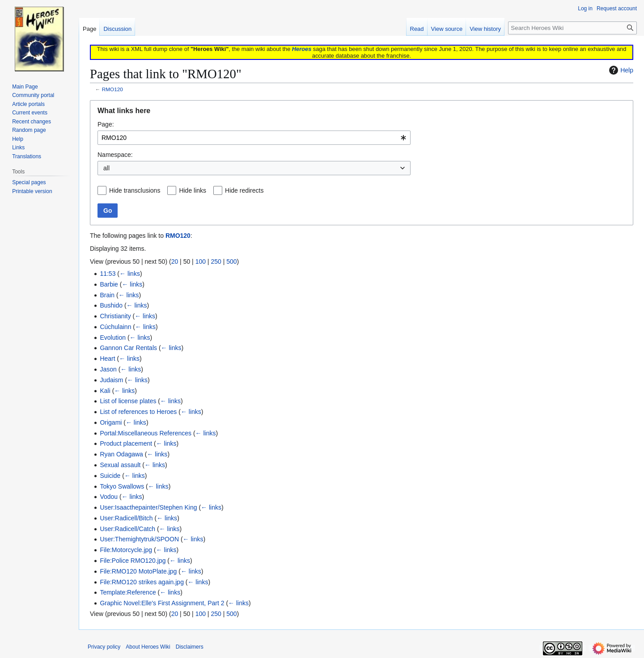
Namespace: (115, 155)
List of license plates (128, 401)
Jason (108, 369)
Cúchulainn (115, 327)
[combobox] (254, 138)
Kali (105, 391)
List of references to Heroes (138, 412)
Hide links (193, 190)
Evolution (113, 337)
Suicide (110, 476)
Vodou (109, 497)
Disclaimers (190, 647)
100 (201, 262)
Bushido (111, 305)
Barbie (109, 284)
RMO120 (112, 89)
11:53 (108, 274)
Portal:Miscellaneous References (146, 433)
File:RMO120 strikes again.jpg (142, 582)
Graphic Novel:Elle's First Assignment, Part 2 (162, 603)
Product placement (126, 443)
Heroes (302, 49)
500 (231, 262)
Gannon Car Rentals (128, 348)
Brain (107, 295)
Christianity (115, 316)
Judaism (111, 380)
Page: (106, 124)
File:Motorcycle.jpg (126, 550)
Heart (107, 359)
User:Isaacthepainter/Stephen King (148, 507)
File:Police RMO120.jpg (133, 561)
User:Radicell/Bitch (126, 518)
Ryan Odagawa (121, 454)
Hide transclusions (135, 190)
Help (620, 70)
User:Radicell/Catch (127, 529)
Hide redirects (244, 190)
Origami (111, 422)
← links (130, 274)
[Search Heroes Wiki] (572, 28)
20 (175, 262)
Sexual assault (120, 465)
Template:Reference (128, 592)
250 (216, 262)
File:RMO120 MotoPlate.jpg (138, 571)
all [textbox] (106, 168)
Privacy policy (104, 647)
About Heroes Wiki (148, 647)
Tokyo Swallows (122, 486)
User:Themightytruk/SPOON (139, 539)
